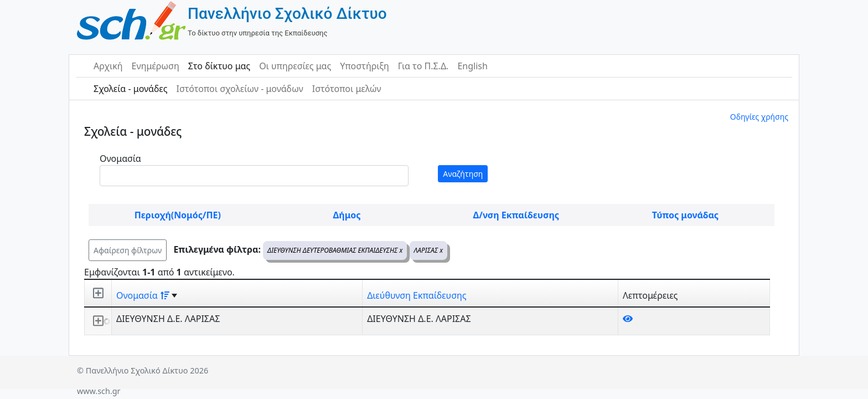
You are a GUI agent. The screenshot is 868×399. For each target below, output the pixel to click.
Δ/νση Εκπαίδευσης (516, 215)
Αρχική (108, 66)
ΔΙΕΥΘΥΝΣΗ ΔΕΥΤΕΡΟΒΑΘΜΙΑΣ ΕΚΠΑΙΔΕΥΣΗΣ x (335, 250)
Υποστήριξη (365, 66)
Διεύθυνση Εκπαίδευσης (417, 295)
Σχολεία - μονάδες (130, 89)
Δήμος (347, 215)
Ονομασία (120, 158)
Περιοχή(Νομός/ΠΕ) (178, 215)
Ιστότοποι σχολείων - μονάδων (239, 89)
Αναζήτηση (463, 174)
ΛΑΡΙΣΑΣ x (429, 250)
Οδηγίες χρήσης (759, 117)
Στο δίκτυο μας (219, 66)
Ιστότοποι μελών (347, 89)
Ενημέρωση (156, 66)
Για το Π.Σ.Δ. (423, 66)
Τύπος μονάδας (685, 215)
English (472, 66)
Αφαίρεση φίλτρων (128, 250)
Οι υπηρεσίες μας (295, 66)
